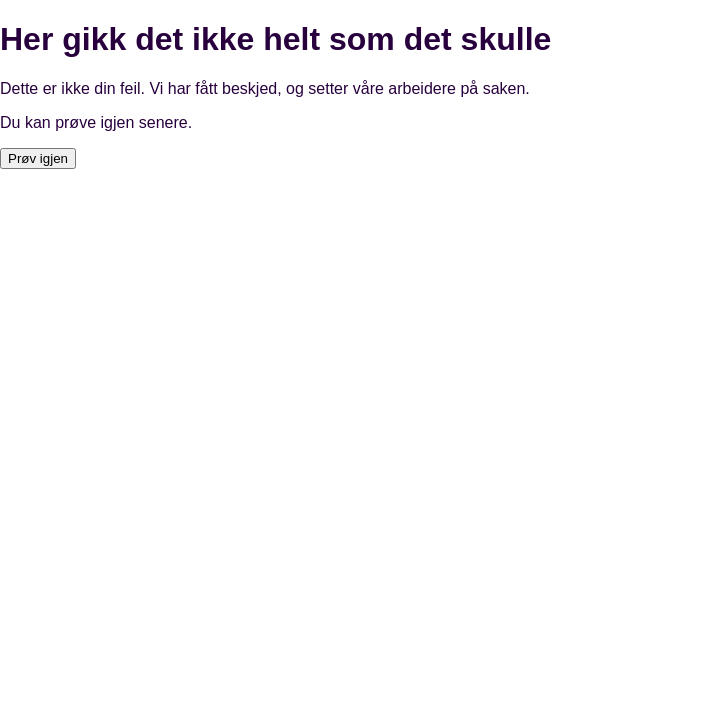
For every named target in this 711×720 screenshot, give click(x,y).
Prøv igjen (38, 158)
